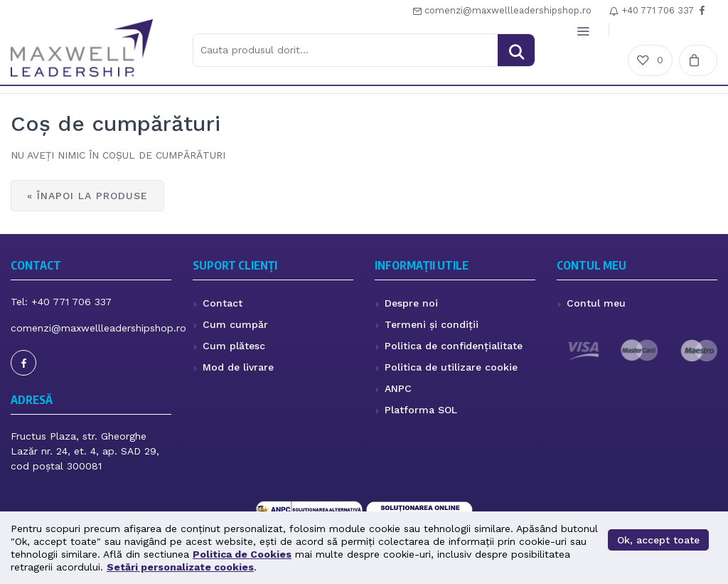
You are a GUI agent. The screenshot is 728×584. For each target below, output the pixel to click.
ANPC (398, 388)
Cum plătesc (234, 346)
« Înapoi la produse (87, 196)
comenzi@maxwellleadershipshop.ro (502, 10)
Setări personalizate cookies (180, 567)
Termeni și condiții (432, 324)
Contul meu (596, 303)
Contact (223, 303)
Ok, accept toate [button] (658, 540)
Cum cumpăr (235, 324)
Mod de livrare (238, 367)
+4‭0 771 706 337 (652, 10)
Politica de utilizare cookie (451, 367)
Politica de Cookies (242, 554)
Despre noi (411, 303)
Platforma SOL (421, 410)
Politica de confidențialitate (454, 346)
